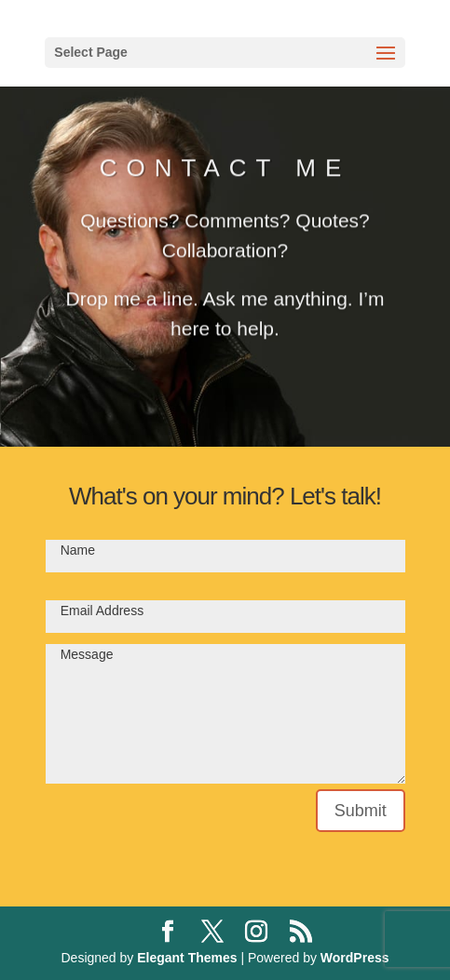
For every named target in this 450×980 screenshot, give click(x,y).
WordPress (355, 958)
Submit (361, 811)
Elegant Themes (187, 958)
